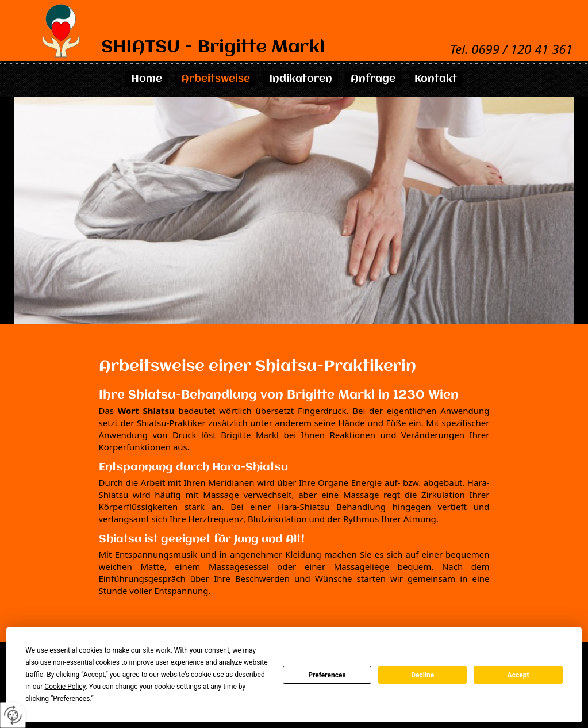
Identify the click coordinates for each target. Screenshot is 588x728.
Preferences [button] (71, 699)
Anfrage (373, 79)
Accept (518, 675)
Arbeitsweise (216, 79)
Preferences (327, 675)
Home (147, 79)
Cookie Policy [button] (65, 687)
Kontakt (436, 79)
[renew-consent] (13, 715)
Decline (422, 675)
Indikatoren (301, 79)
